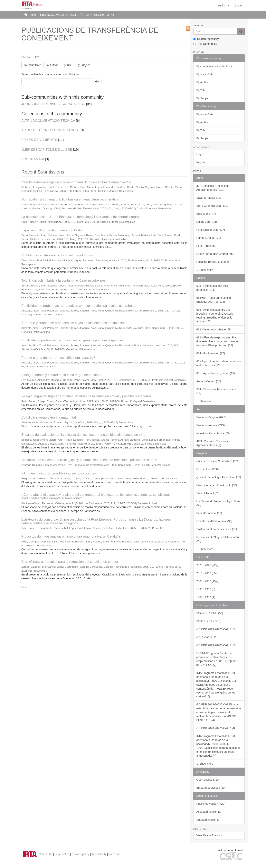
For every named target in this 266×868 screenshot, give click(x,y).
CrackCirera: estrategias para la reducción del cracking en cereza (70, 562)
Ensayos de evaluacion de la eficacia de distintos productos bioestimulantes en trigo (83, 435)
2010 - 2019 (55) (207, 573)
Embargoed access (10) (211, 788)
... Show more (205, 270)
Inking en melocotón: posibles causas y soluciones (59, 473)
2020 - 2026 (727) (207, 565)
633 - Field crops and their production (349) (212, 288)
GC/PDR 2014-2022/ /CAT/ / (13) (216, 629)
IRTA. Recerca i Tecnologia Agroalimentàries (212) (213, 188)
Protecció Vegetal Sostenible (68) (217, 485)
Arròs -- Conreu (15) (209, 381)
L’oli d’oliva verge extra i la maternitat (49, 417)
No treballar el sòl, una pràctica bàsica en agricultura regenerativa (70, 199)
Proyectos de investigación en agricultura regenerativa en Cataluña (71, 536)
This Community (205, 44)
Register (202, 162)
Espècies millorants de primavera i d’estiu (52, 230)
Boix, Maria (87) (206, 214)
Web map (114, 854)
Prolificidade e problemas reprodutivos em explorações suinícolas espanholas (79, 306)
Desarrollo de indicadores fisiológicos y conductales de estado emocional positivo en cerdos (89, 460)
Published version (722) (211, 804)
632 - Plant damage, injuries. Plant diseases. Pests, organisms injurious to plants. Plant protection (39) (219, 341)
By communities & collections (214, 66)
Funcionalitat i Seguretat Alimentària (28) (218, 539)
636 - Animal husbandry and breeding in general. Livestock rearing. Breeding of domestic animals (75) (215, 316)
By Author (52, 65)
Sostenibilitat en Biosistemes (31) (217, 529)
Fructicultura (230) (208, 469)
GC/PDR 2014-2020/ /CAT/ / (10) (216, 645)
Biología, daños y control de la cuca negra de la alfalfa (61, 375)
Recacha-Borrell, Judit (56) (213, 262)
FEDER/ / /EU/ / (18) (209, 621)
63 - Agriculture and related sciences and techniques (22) (219, 363)
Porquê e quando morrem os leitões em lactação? (58, 358)
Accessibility (99, 854)
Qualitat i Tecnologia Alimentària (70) (219, 477)
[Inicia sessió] (238, 5)
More (24, 587)
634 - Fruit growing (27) (211, 353)
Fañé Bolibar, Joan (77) (211, 230)
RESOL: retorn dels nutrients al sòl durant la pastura (60, 255)
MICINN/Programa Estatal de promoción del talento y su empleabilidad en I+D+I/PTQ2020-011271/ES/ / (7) (217, 659)
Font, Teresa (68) (207, 246)
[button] (223, 5)
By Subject (83, 65)
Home (32, 15)
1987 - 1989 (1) (206, 597)
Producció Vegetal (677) (211, 417)
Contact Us (46, 854)
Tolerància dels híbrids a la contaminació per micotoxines (63, 281)
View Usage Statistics (210, 835)
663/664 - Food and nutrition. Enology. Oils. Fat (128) (214, 300)
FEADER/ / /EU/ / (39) (210, 613)
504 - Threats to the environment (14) (216, 391)
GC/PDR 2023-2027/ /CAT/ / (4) (216, 728)
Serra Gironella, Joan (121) (213, 206)
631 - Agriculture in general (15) (216, 373)
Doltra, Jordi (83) (207, 222)
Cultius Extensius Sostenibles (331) (218, 461)
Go (97, 81)
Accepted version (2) (209, 812)
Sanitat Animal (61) (208, 493)
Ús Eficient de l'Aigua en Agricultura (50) (218, 503)
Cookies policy (81, 854)
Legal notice (62, 854)
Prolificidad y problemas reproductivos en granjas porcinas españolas (73, 340)
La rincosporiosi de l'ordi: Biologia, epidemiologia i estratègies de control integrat (81, 217)
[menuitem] (238, 5)
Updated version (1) (209, 820)
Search (198, 26)
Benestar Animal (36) (209, 513)
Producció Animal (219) (211, 425)
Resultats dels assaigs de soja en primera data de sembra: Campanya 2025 (77, 182)
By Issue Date (32, 65)
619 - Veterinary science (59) (214, 329)
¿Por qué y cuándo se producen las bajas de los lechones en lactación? (74, 323)
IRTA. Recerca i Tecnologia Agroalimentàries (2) (213, 443)
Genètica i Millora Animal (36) (214, 521)
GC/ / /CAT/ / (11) (207, 637)
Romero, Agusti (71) (209, 238)
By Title (67, 65)
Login (200, 154)
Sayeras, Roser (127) (209, 198)
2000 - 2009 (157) (207, 581)
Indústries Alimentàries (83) (213, 433)
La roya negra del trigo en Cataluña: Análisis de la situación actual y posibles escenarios (86, 396)
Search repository (206, 39)
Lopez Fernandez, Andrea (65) (215, 254)
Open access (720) (208, 780)
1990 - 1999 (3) (206, 589)
